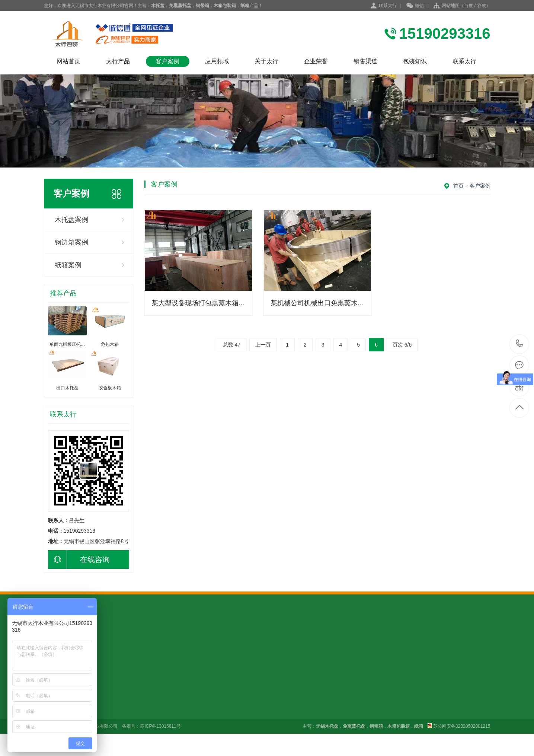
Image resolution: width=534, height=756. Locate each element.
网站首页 (68, 61)
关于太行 (266, 61)
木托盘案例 (71, 220)
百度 (469, 6)
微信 (415, 6)
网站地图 (451, 6)
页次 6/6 (402, 345)
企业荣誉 (316, 61)
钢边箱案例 (71, 242)
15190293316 (520, 344)
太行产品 (118, 61)
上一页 (263, 345)
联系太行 (388, 6)
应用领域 (217, 61)
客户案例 (167, 61)
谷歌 (482, 6)
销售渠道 (365, 61)
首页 (458, 186)
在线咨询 (79, 559)
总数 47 (232, 345)
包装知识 (415, 61)
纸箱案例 (68, 265)
